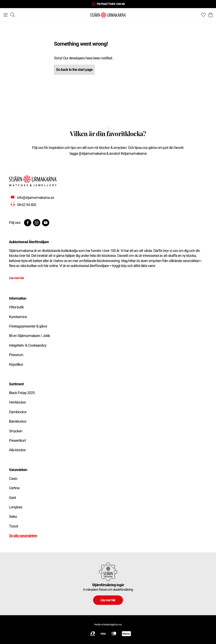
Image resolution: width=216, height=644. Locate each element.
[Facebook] (28, 223)
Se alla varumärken (23, 536)
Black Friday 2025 (22, 393)
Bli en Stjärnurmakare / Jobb (30, 336)
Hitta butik (16, 307)
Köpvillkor (16, 365)
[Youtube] (46, 223)
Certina (14, 488)
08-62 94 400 (27, 205)
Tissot (13, 526)
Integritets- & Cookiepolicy (28, 345)
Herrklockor (17, 402)
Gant (12, 498)
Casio (13, 479)
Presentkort (17, 441)
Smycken (16, 431)
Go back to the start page (74, 70)
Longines (16, 507)
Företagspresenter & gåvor (28, 326)
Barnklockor (18, 421)
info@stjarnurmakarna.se (36, 198)
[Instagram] (37, 223)
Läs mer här (17, 278)
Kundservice (18, 317)
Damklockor (18, 412)
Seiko (13, 517)
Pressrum (16, 355)
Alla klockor (17, 450)
